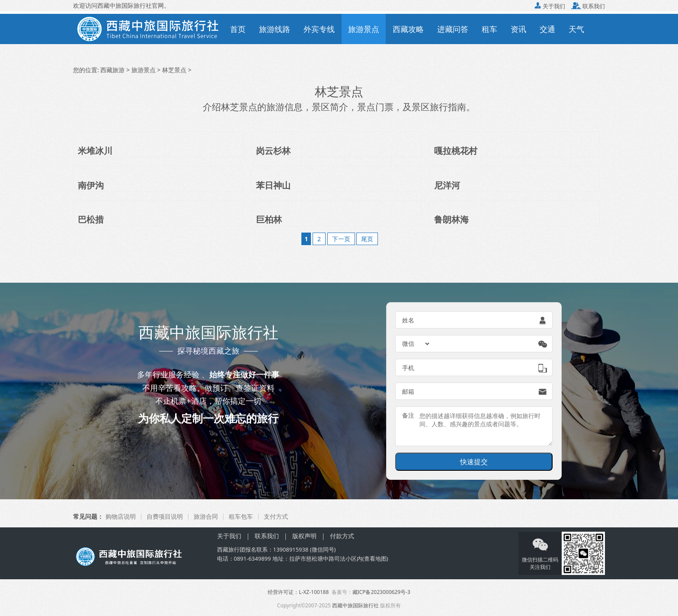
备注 (408, 415)
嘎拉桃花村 (456, 151)
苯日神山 (273, 185)
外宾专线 (319, 29)
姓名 (408, 320)
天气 (576, 29)
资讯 (518, 29)
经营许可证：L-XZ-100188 (298, 592)
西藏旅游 (112, 70)
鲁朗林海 (451, 219)
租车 (489, 29)
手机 (408, 368)
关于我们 (550, 6)
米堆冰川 (95, 151)
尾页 (367, 239)
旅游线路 (275, 29)
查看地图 (375, 559)
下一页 (341, 239)
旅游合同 (206, 516)
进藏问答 (453, 29)
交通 (547, 29)
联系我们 (588, 6)
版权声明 (304, 536)
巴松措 (91, 219)
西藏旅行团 (231, 549)
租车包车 (241, 516)
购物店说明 (121, 516)
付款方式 (342, 536)
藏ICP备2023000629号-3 (381, 592)
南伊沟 (91, 185)
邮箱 (408, 391)
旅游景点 (364, 29)
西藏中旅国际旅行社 (355, 605)
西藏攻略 (408, 29)
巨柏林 (269, 219)
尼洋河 (447, 185)
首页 (238, 29)
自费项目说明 (165, 516)
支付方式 (276, 516)
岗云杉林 (273, 151)
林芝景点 (174, 70)
